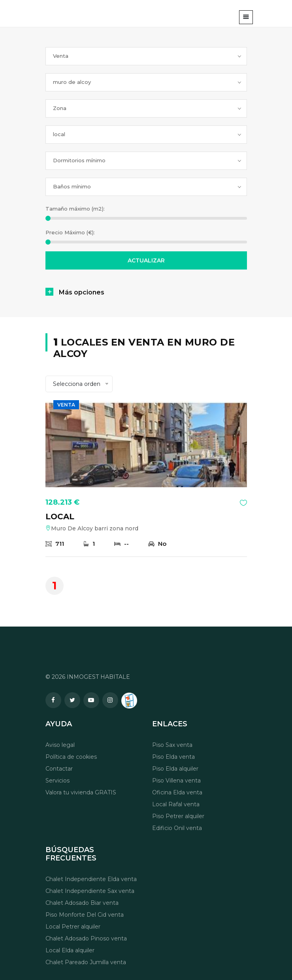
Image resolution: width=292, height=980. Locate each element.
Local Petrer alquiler (73, 927)
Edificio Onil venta (177, 828)
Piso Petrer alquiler (178, 816)
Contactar (59, 769)
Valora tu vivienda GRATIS (81, 792)
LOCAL (60, 517)
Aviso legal (60, 745)
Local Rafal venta (176, 804)
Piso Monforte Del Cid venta (85, 915)
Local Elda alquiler (70, 950)
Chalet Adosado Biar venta (82, 903)
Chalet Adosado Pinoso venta (86, 938)
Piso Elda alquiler (175, 769)
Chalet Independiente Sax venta (90, 891)
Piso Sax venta (172, 745)
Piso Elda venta (173, 757)
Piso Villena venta (176, 781)
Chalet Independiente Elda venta (91, 879)
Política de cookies (71, 757)
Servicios (57, 781)
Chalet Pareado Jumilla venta (86, 962)
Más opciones (82, 292)
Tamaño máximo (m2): (75, 209)
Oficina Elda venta (177, 792)
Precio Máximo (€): (70, 232)
